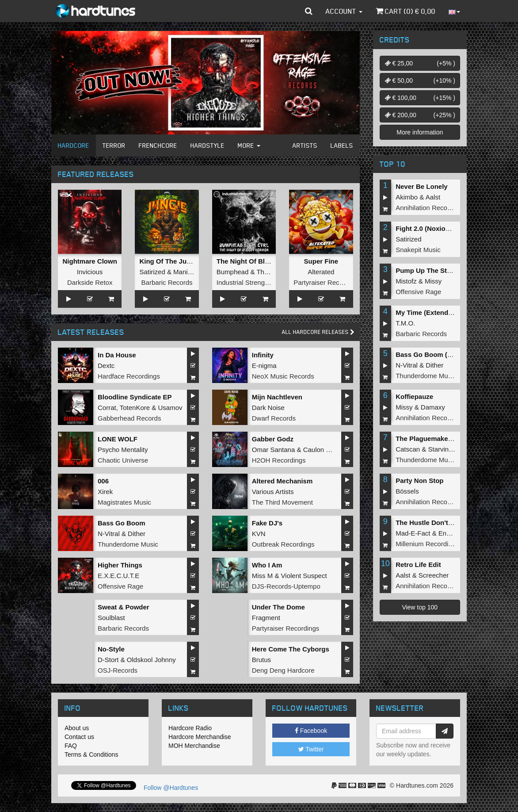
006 (103, 481)
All (318, 332)
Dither (137, 534)
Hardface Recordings (129, 376)
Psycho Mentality (123, 450)
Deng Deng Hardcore (283, 670)
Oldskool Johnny (151, 660)
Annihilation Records (426, 208)
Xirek (105, 492)
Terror (114, 145)
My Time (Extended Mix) (433, 312)
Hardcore (74, 145)
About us (77, 728)
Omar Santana (274, 450)
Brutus (261, 660)
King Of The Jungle (170, 261)
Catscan (408, 449)
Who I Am (267, 565)
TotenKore (135, 408)
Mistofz (406, 281)
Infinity (263, 355)
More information (420, 132)
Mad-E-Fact (413, 533)
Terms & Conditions (91, 755)
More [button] (249, 145)
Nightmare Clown (90, 261)
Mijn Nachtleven (277, 397)
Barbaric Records (167, 282)
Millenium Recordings (427, 544)
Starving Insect (450, 449)
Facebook (311, 731)
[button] (309, 11)
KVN (259, 534)
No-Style (111, 649)
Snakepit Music (418, 250)
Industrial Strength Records (257, 282)
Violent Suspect (304, 576)
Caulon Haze (322, 450)
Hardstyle (208, 145)
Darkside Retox (90, 282)
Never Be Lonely (422, 186)
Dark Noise (268, 408)
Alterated (321, 272)
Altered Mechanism (282, 481)
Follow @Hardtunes (171, 788)
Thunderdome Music (128, 544)
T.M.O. (405, 323)
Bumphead (233, 272)
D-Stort (108, 660)
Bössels (407, 491)
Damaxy (433, 407)
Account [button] (344, 11)
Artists (305, 145)
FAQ (71, 746)
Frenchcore (158, 145)
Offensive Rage (120, 586)
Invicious (90, 272)
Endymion (453, 533)
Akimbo (407, 197)
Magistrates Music (124, 502)
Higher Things (120, 565)
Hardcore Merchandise (200, 737)
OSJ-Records (118, 670)
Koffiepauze (414, 396)
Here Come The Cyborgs (291, 649)
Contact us (79, 737)
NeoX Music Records (283, 376)
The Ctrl (268, 272)
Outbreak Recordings (283, 544)
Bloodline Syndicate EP (135, 397)
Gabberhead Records (129, 418)
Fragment (266, 618)
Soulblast (111, 618)
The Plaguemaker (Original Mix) (445, 439)
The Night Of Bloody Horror (260, 261)
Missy (433, 281)
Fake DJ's (267, 523)
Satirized (152, 272)
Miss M (263, 576)
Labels (342, 145)
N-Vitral (109, 534)
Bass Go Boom (122, 523)
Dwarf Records (274, 418)
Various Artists (273, 492)
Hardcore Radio (190, 728)
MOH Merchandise (194, 746)
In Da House (117, 355)
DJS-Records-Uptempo (286, 586)
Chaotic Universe (123, 460)
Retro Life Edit (418, 565)
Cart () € (406, 11)
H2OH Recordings (279, 460)
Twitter (311, 749)
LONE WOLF (118, 439)
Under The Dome (278, 607)
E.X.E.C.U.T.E (118, 576)
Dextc (106, 366)
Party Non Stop (419, 481)
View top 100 (420, 607)
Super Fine (321, 261)
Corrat (107, 408)
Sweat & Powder (124, 607)
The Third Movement (282, 502)
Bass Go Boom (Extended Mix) (444, 354)
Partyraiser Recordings (327, 282)
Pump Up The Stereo (428, 270)
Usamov (170, 408)
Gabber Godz (273, 439)
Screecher (434, 575)
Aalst (433, 197)
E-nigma (264, 366)
